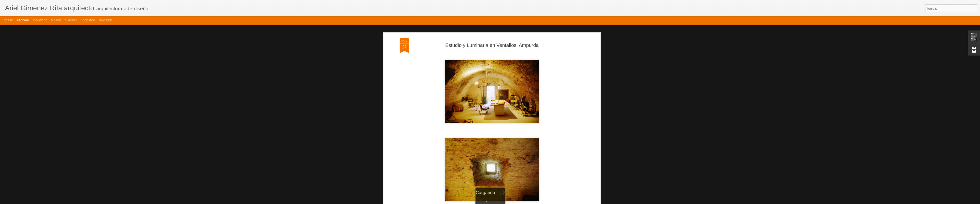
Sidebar (71, 20)
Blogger (509, 201)
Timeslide (105, 20)
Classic (8, 20)
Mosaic (56, 20)
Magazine (40, 20)
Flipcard (23, 20)
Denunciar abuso (525, 201)
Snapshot (88, 20)
